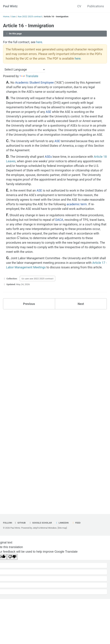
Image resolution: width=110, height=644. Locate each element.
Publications (96, 6)
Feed (76, 523)
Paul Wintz (10, 6)
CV (79, 6)
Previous (29, 304)
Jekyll (35, 528)
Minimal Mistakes (48, 528)
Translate (29, 76)
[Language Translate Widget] (24, 70)
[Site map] (62, 528)
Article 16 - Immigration (28, 26)
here (39, 42)
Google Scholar (40, 523)
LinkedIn (62, 523)
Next (81, 304)
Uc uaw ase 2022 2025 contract (37, 279)
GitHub (20, 523)
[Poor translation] (12, 557)
